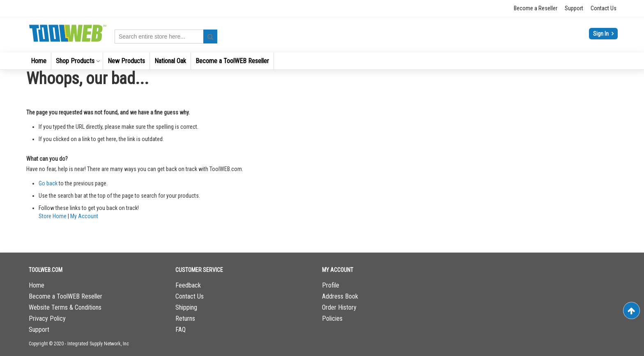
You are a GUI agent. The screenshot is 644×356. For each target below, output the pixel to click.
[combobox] (166, 37)
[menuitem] (39, 61)
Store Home (53, 216)
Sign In (601, 34)
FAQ (181, 330)
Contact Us (604, 8)
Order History (339, 307)
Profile (331, 285)
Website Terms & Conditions (65, 307)
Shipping (186, 307)
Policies (332, 318)
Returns (185, 318)
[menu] (322, 61)
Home (37, 285)
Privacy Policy (47, 318)
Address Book (340, 296)
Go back (48, 183)
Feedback (188, 285)
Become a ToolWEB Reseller (66, 296)
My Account (84, 216)
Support (574, 8)
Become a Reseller (536, 8)
